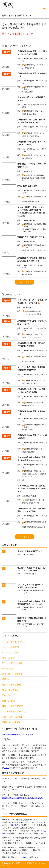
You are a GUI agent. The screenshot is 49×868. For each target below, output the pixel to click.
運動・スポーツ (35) (11, 685)
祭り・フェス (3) (10, 690)
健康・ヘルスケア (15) (13, 706)
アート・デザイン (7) (12, 663)
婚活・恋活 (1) (9, 701)
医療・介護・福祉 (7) (12, 717)
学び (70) (6, 695)
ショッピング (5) (10, 652)
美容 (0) (6, 679)
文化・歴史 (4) (9, 658)
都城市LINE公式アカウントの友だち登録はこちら (22, 798)
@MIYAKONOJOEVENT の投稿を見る (18, 734)
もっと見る (25, 282)
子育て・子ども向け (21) (14, 642)
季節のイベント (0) (11, 722)
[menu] (44, 9)
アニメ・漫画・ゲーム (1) (14, 711)
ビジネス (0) (8, 668)
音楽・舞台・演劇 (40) (13, 674)
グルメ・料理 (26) (10, 647)
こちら (7, 768)
